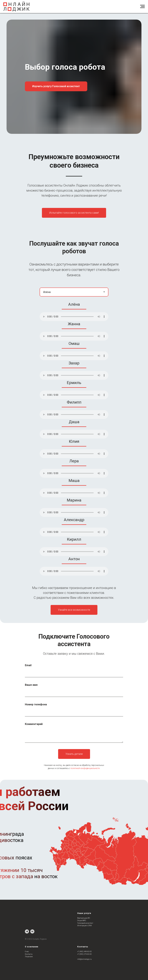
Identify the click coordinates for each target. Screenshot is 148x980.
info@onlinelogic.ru (84, 959)
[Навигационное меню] (142, 7)
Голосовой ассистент (85, 923)
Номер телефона (36, 704)
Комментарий (34, 724)
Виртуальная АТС (84, 918)
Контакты (29, 954)
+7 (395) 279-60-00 (84, 954)
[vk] (32, 931)
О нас (27, 952)
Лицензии (29, 957)
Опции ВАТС (82, 921)
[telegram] (27, 931)
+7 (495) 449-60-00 (84, 952)
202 (29, 939)
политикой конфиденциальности (85, 768)
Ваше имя (31, 685)
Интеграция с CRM (84, 926)
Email (28, 665)
